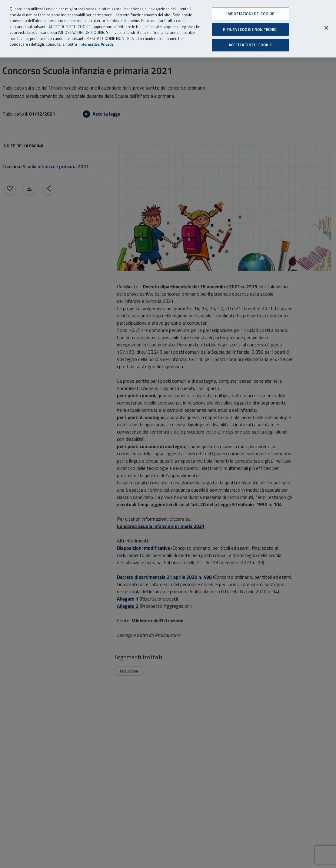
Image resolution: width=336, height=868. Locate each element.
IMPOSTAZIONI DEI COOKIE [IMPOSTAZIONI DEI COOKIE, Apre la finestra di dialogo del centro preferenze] (250, 14)
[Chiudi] (326, 28)
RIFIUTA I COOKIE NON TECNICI (250, 29)
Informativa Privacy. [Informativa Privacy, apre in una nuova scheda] (97, 44)
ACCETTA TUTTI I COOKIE (250, 45)
